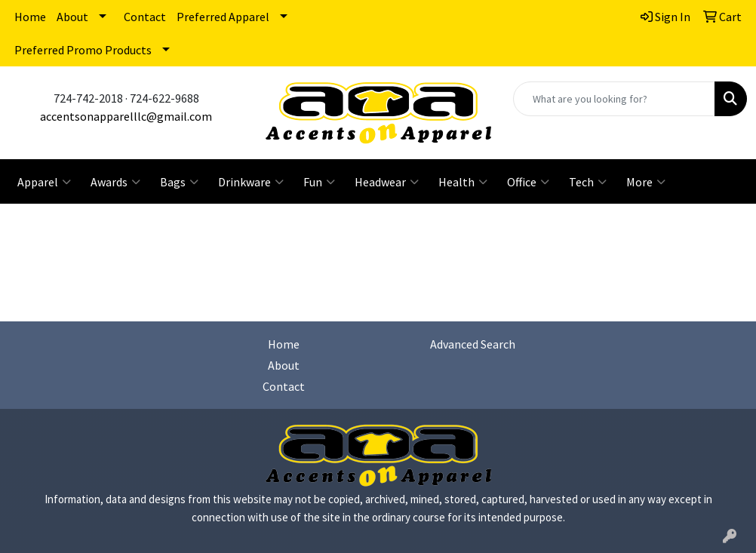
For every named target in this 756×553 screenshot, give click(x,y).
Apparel (44, 182)
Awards (115, 182)
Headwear (387, 182)
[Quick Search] (614, 99)
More (646, 182)
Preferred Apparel (223, 17)
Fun (319, 182)
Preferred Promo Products (83, 50)
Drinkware (251, 182)
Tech (588, 182)
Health (463, 182)
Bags (179, 182)
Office (528, 182)
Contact (145, 17)
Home (30, 17)
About (72, 17)
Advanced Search (473, 344)
